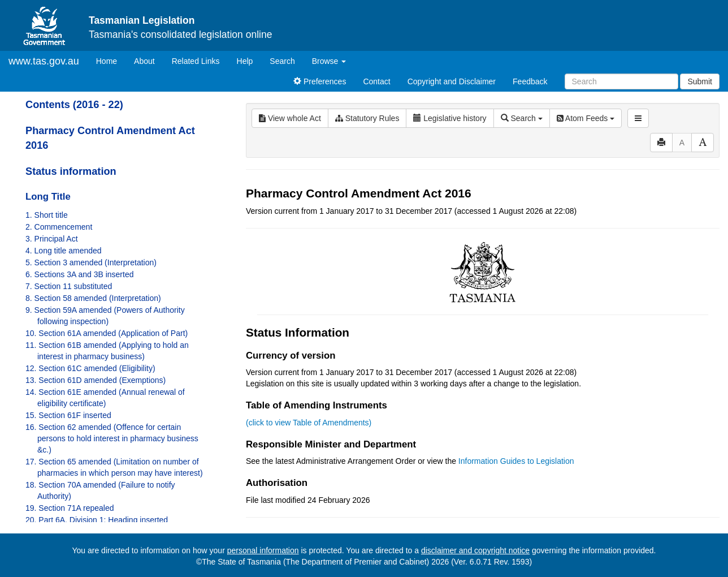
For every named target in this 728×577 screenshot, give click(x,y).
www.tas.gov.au (44, 61)
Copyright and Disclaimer (452, 81)
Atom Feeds (586, 118)
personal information (263, 550)
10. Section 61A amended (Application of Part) (107, 333)
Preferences (320, 81)
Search (282, 61)
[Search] (621, 81)
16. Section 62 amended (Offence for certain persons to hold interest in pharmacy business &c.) (112, 438)
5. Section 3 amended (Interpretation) (91, 262)
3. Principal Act (52, 239)
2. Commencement (59, 227)
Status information (71, 171)
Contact (376, 81)
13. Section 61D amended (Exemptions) (96, 380)
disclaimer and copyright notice (475, 550)
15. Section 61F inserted (68, 415)
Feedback (530, 81)
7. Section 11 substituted (69, 286)
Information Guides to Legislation (516, 461)
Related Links (196, 61)
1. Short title (47, 215)
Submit (700, 81)
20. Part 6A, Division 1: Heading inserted (97, 520)
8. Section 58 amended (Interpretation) (93, 298)
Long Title (48, 197)
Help (245, 61)
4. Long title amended (64, 251)
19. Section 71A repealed (70, 508)
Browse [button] (329, 61)
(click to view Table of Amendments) (309, 423)
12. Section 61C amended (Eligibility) (90, 368)
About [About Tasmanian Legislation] (144, 61)
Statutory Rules (367, 118)
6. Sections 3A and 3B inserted (79, 274)
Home (111, 60)
